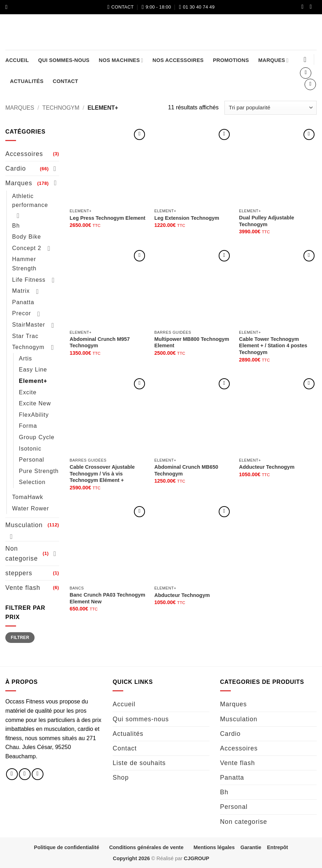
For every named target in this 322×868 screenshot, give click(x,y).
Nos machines (121, 60)
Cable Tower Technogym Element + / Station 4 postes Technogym (273, 346)
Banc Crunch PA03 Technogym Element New (108, 598)
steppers (19, 573)
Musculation (24, 525)
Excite (28, 392)
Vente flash (23, 588)
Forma (28, 426)
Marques (273, 60)
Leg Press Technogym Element (108, 218)
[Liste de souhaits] (305, 59)
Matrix (21, 291)
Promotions (231, 60)
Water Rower (31, 508)
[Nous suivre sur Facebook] (304, 7)
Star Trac (25, 336)
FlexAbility (34, 415)
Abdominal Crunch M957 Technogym (100, 342)
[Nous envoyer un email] (38, 774)
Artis (25, 358)
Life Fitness (29, 280)
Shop (121, 778)
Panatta (23, 302)
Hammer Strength (24, 264)
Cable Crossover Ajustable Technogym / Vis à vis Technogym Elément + (102, 474)
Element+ (33, 381)
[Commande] (271, 108)
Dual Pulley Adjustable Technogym (267, 221)
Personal (32, 460)
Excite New (35, 403)
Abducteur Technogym (182, 595)
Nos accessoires (178, 60)
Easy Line (33, 370)
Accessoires (24, 154)
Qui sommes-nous (64, 60)
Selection (32, 482)
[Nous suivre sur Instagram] (312, 7)
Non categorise (22, 553)
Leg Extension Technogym (187, 218)
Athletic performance (30, 200)
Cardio (16, 168)
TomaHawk (28, 497)
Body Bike (27, 237)
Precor (22, 313)
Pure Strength (39, 471)
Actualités (27, 81)
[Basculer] (55, 168)
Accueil (17, 60)
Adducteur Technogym (267, 467)
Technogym (61, 108)
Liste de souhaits (139, 763)
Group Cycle (37, 437)
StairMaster (29, 325)
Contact (65, 81)
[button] (8, 7)
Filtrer (20, 638)
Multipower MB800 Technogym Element (192, 342)
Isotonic (30, 448)
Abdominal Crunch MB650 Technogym (186, 470)
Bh (16, 226)
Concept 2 (27, 248)
